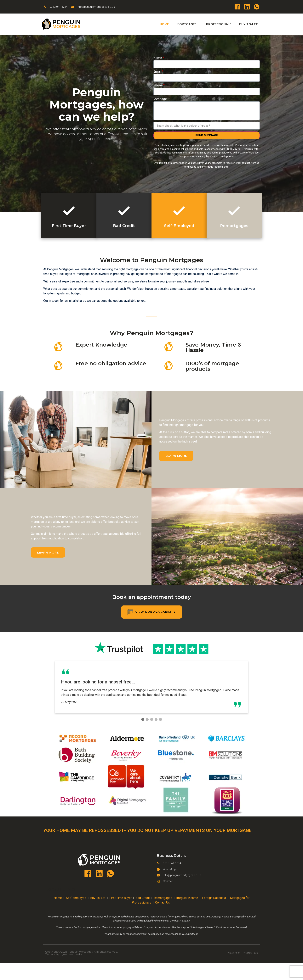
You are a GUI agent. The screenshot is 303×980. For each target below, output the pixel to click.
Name (158, 58)
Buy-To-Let (249, 24)
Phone (158, 85)
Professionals (219, 24)
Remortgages (234, 226)
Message (160, 99)
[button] (176, 456)
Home (164, 24)
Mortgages (188, 24)
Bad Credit (124, 226)
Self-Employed (179, 226)
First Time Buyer (69, 226)
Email (157, 72)
